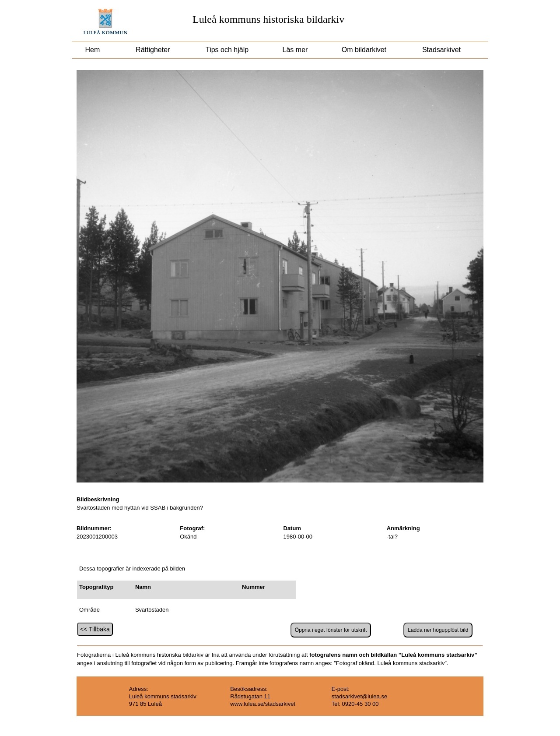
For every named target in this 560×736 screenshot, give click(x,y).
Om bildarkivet (364, 50)
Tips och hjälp (226, 50)
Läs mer (294, 50)
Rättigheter (153, 50)
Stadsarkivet (442, 50)
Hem (93, 50)
